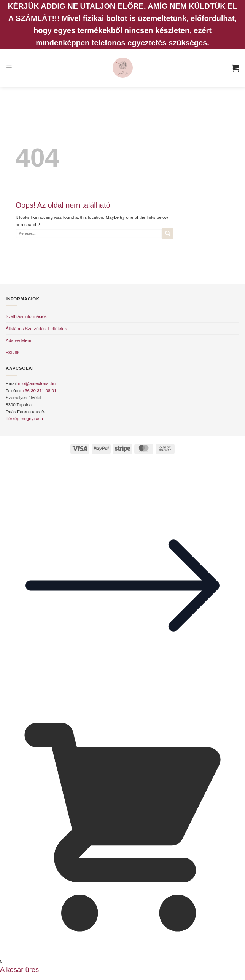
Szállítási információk (26, 316)
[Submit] (168, 233)
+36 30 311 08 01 (39, 391)
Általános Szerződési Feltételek (36, 329)
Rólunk (13, 352)
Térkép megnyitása (24, 419)
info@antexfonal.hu (37, 383)
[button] (9, 68)
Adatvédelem (18, 340)
